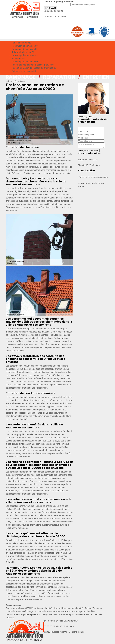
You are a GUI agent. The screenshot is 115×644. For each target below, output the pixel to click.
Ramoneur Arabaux (63, 611)
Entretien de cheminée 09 (24, 71)
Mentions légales (77, 632)
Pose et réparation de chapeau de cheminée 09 (34, 68)
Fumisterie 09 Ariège (21, 43)
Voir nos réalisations (15, 81)
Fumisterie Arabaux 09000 (18, 608)
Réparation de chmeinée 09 (25, 46)
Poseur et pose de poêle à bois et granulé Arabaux (37, 614)
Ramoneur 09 (18, 58)
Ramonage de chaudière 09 (25, 62)
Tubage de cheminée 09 (23, 52)
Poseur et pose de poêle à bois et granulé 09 (33, 65)
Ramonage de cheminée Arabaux (77, 608)
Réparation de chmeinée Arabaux (46, 608)
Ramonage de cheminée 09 (25, 49)
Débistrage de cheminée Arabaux (39, 611)
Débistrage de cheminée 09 (25, 55)
